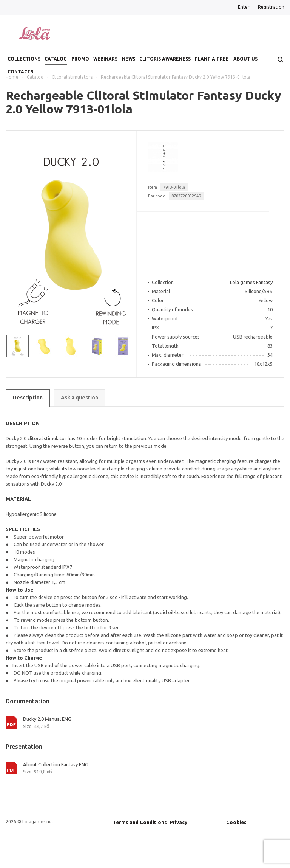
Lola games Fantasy (251, 282)
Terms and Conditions (140, 822)
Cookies (236, 822)
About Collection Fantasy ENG (56, 764)
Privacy (178, 822)
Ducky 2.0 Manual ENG (47, 719)
